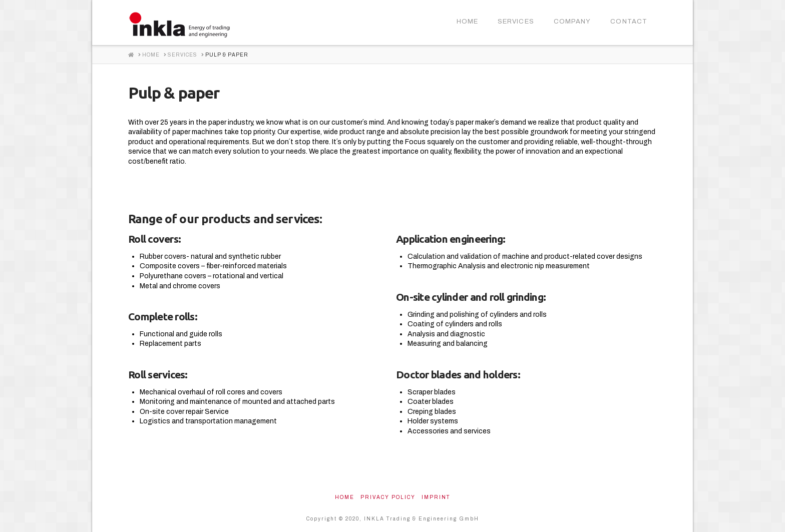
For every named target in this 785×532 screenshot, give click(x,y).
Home (345, 497)
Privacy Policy (388, 497)
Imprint (436, 497)
